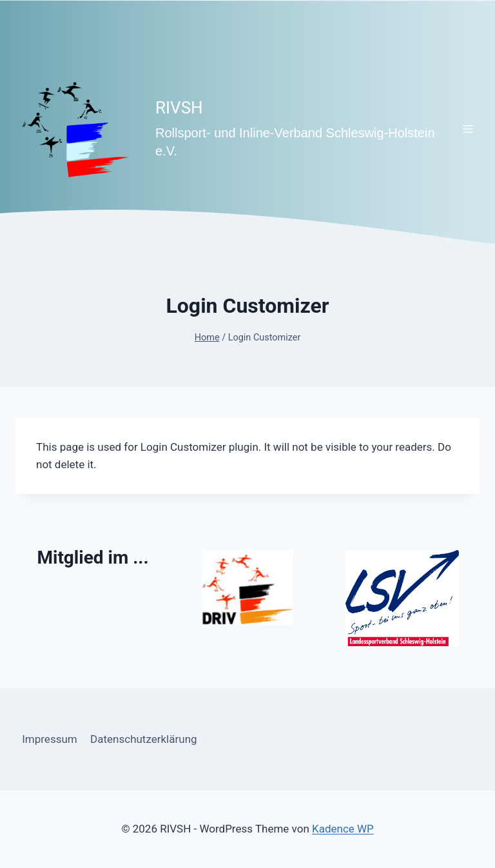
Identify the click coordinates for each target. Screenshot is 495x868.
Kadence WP (343, 829)
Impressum (50, 739)
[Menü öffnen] (468, 129)
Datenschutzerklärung (143, 739)
